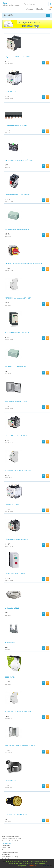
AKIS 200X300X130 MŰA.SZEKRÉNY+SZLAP (20, 746)
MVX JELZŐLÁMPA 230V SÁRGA (16, 815)
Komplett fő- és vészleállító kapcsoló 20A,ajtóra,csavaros (23, 264)
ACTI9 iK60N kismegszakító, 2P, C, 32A (18, 470)
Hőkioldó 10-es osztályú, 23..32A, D (17, 539)
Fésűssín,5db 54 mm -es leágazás (16, 126)
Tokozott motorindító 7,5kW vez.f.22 (17, 574)
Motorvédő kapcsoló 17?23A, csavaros (18, 195)
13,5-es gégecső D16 (12, 608)
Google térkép (6, 843)
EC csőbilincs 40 (10, 642)
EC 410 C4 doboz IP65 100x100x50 (17, 367)
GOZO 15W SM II (11, 677)
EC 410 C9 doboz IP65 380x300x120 (17, 229)
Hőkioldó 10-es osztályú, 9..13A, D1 (17, 436)
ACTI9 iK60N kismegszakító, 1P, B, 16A (18, 711)
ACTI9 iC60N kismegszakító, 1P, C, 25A (18, 298)
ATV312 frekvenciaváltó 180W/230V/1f (17, 332)
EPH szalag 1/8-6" (11, 780)
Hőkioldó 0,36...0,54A (12, 505)
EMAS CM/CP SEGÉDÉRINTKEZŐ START (19, 160)
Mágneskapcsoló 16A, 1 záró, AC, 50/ (17, 57)
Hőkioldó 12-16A (10, 91)
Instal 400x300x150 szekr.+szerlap (16, 401)
